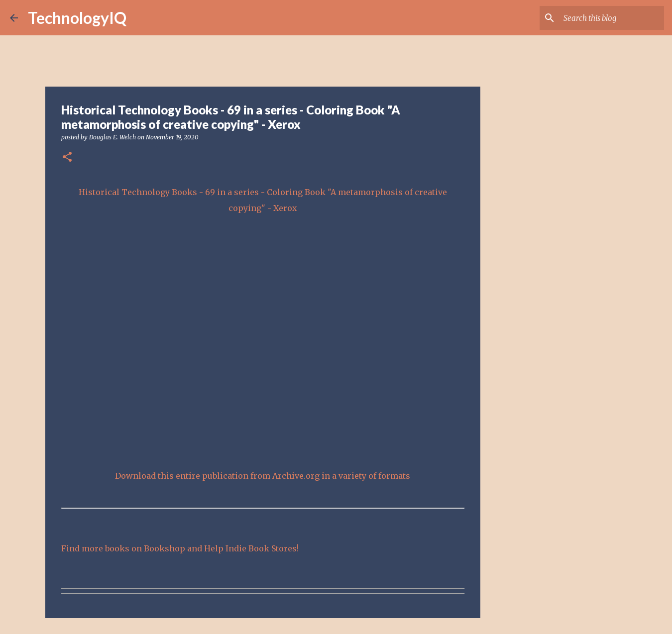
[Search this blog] (612, 18)
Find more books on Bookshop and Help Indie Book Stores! (180, 548)
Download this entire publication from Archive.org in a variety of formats (263, 476)
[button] (67, 158)
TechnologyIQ (77, 18)
